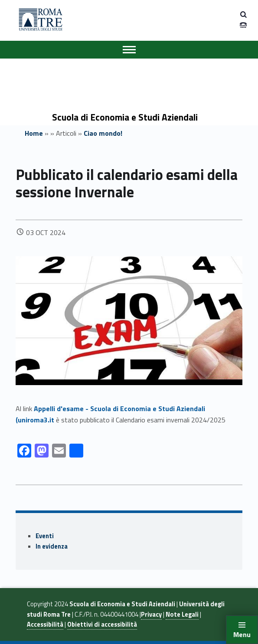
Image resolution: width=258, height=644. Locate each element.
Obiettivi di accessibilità (102, 624)
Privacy (151, 615)
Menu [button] (242, 634)
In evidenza (52, 546)
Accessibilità (45, 624)
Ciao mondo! (103, 133)
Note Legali (182, 615)
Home (34, 133)
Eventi (45, 536)
